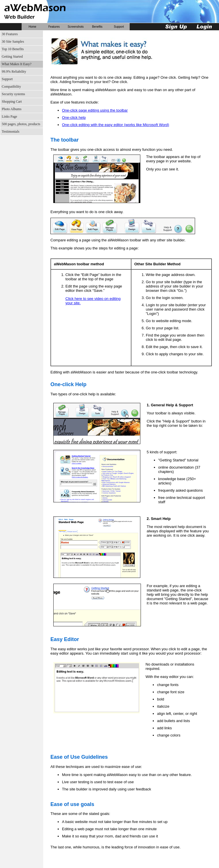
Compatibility (11, 87)
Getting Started (12, 57)
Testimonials (11, 131)
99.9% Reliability (14, 72)
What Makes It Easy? (17, 64)
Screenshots (76, 27)
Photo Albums (12, 109)
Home (32, 27)
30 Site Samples (13, 42)
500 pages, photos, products (21, 124)
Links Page (10, 117)
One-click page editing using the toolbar (95, 110)
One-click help (74, 118)
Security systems (13, 94)
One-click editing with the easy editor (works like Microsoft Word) (116, 125)
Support (119, 27)
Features (54, 27)
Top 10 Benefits (13, 49)
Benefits (97, 27)
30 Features (10, 34)
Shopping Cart (12, 102)
